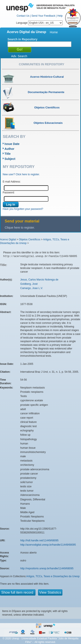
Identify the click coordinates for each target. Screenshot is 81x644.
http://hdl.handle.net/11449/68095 (39, 540)
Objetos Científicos (30, 239)
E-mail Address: (12, 182)
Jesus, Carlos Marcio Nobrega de (39, 280)
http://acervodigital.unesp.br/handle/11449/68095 (48, 545)
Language (39, 23)
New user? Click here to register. (21, 174)
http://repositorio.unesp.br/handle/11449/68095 (47, 568)
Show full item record (18, 592)
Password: (9, 193)
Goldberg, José (29, 284)
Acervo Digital (8, 239)
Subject (10, 159)
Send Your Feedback (43, 16)
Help (60, 16)
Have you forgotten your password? (23, 209)
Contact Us (23, 16)
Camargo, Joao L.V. (32, 288)
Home (54, 32)
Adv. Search (19, 56)
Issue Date (12, 144)
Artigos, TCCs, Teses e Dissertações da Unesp (53, 576)
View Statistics (50, 592)
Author (9, 149)
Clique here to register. (20, 228)
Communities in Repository (41, 64)
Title (8, 154)
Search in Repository (22, 39)
